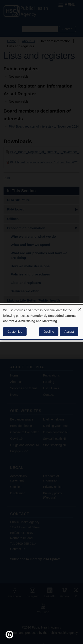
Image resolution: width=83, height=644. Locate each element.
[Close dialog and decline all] (80, 307)
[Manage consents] (9, 635)
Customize (15, 332)
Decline (49, 332)
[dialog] (41, 322)
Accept (69, 332)
